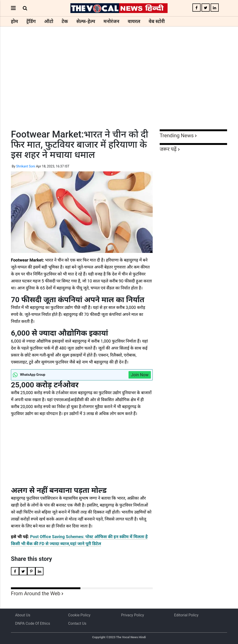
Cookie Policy (79, 615)
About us (23, 615)
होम (14, 21)
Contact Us (77, 623)
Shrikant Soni (26, 166)
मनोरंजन (111, 21)
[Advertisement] (119, 86)
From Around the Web (36, 593)
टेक (65, 21)
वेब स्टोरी (157, 21)
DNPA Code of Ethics (33, 623)
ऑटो (49, 21)
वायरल (134, 21)
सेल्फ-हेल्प (86, 21)
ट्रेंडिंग (31, 21)
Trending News (177, 136)
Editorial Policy (186, 615)
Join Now (140, 375)
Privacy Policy (133, 615)
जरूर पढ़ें (168, 149)
